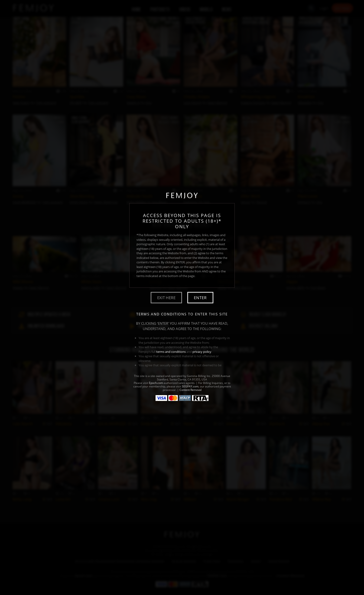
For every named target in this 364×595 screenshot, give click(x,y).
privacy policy (202, 352)
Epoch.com (156, 383)
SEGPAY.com (190, 386)
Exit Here (166, 298)
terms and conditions (171, 352)
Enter (200, 298)
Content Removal (190, 390)
